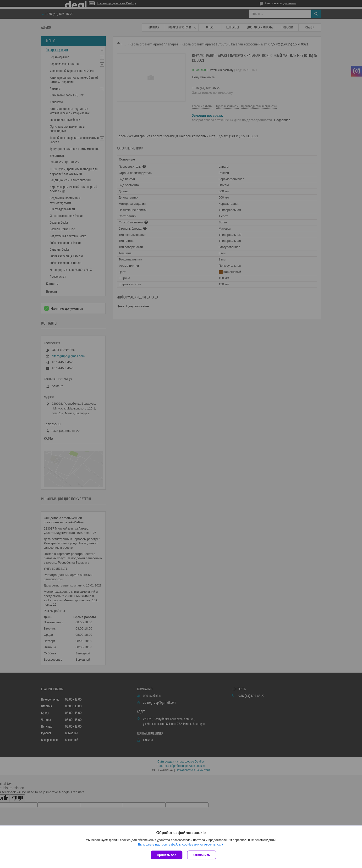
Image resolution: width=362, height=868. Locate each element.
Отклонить (202, 855)
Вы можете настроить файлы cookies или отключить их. (179, 844)
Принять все (167, 855)
